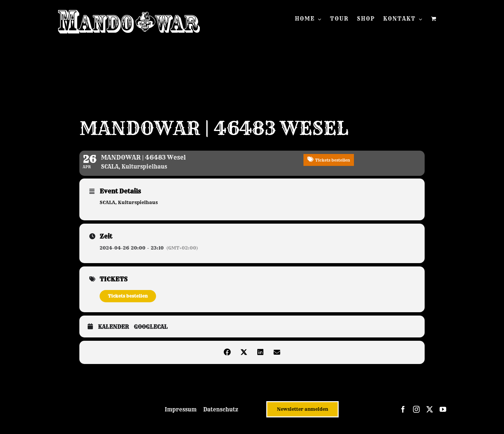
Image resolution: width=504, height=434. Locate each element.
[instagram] (416, 409)
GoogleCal (151, 327)
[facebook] (403, 409)
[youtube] (443, 409)
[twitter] (430, 409)
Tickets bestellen (128, 296)
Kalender (113, 327)
